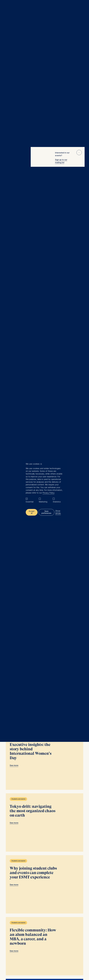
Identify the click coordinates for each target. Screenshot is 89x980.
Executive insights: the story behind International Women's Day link (44, 595)
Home (7, 29)
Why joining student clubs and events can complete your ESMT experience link (44, 719)
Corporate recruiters (20, 937)
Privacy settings (56, 958)
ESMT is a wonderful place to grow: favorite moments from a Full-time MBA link (44, 192)
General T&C (33, 958)
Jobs (14, 945)
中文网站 (15, 942)
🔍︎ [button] (84, 6)
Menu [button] (5, 7)
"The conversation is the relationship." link (44, 843)
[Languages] (16, 908)
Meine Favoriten (79, 7)
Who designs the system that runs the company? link (44, 370)
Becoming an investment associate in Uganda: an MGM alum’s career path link (44, 254)
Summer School (18, 934)
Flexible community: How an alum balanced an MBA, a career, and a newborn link (44, 781)
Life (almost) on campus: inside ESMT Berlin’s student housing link (44, 534)
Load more (43, 880)
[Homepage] (44, 7)
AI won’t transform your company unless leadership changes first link (44, 315)
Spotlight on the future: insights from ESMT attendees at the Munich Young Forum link (44, 425)
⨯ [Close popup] (79, 152)
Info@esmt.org (50, 913)
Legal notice (22, 958)
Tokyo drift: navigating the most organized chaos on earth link (44, 657)
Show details (59, 512)
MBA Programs (17, 928)
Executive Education (20, 925)
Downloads (68, 958)
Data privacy (44, 958)
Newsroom (16, 939)
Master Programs (18, 931)
